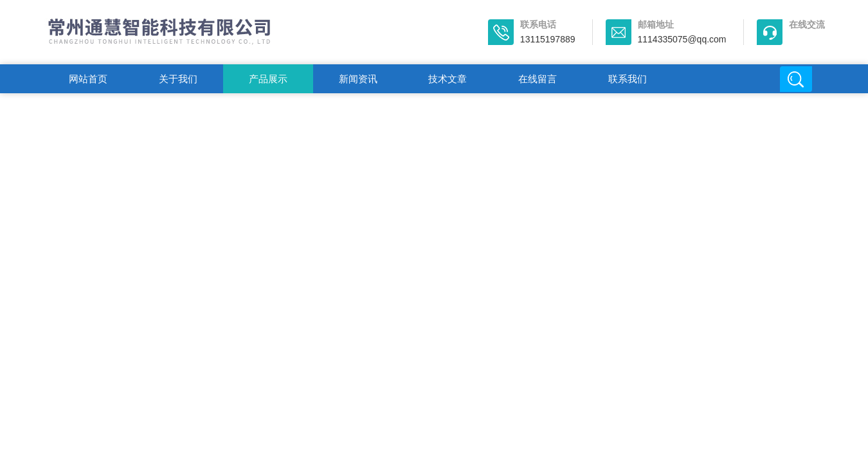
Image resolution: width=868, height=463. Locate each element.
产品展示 (268, 79)
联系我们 (628, 79)
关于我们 (178, 79)
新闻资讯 (358, 79)
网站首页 (88, 79)
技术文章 (448, 79)
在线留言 (538, 79)
